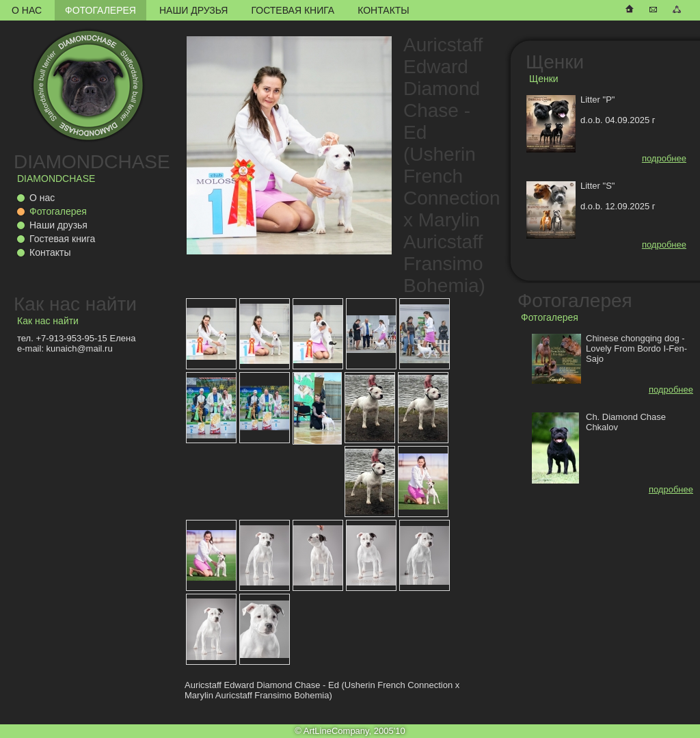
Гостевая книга (293, 10)
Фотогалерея (100, 10)
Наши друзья (193, 10)
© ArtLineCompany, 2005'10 (350, 731)
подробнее (664, 158)
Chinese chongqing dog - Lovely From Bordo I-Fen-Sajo (636, 348)
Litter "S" (597, 186)
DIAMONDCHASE (92, 162)
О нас (27, 10)
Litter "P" (597, 100)
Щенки (555, 62)
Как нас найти (75, 304)
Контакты (383, 10)
